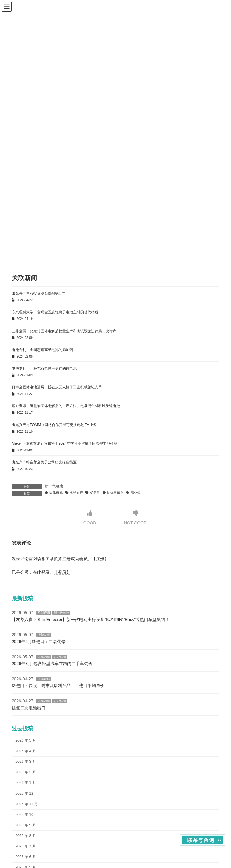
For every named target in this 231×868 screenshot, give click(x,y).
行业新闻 (60, 657)
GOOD (90, 518)
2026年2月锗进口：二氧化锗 (39, 642)
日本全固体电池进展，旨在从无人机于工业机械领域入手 (57, 387)
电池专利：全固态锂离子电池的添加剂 (42, 350)
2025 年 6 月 (26, 857)
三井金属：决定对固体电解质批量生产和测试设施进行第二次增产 (64, 331)
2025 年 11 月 (27, 804)
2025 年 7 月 (26, 847)
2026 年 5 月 (26, 740)
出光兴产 (76, 493)
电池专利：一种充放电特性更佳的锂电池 (44, 368)
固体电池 (56, 493)
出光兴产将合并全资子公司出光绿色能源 (44, 462)
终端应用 (44, 613)
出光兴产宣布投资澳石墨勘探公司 (39, 293)
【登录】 (62, 572)
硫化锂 (136, 493)
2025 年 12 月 (27, 794)
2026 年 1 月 (26, 783)
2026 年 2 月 (26, 772)
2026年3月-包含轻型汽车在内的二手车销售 (52, 664)
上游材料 (44, 635)
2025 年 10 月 (27, 815)
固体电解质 (115, 493)
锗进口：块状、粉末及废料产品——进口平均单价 (58, 686)
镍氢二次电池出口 (29, 708)
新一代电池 (54, 486)
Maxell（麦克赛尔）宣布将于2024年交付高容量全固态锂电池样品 (65, 443)
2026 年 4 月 (26, 751)
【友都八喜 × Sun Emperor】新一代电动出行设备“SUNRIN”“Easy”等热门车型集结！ (91, 620)
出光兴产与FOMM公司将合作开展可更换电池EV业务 (54, 425)
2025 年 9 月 (26, 825)
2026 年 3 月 (26, 762)
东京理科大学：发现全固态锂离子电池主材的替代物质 (55, 312)
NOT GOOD (135, 518)
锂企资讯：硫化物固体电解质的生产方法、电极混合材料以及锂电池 (66, 406)
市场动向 (44, 657)
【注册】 (100, 559)
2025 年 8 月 (26, 836)
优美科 (95, 493)
